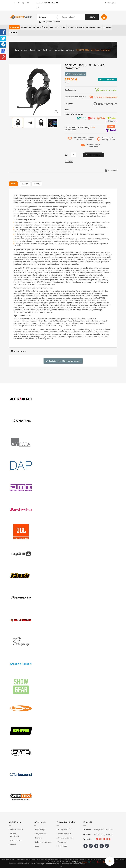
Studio (69, 27)
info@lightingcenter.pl (103, 835)
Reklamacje (63, 842)
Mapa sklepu (40, 830)
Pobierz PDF (111, 171)
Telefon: (88, 840)
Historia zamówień (14, 835)
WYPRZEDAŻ (14, 27)
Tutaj (78, 140)
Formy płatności (65, 830)
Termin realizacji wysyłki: (75, 97)
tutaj (84, 864)
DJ (33, 27)
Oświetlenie (26, 27)
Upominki (105, 27)
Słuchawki (89, 27)
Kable (97, 27)
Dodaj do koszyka (93, 155)
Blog (37, 847)
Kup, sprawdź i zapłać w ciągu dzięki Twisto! (80, 129)
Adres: (87, 830)
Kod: (67, 110)
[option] (17, 123)
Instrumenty (59, 27)
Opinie (37, 184)
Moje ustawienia (17, 830)
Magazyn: (69, 104)
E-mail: (87, 835)
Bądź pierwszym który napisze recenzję (63, 361)
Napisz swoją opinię (75, 74)
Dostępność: (70, 90)
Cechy (25, 184)
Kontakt (13, 33)
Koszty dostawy (64, 834)
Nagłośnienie (42, 27)
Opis (13, 184)
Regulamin (62, 847)
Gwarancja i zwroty (66, 838)
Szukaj (92, 17)
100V (51, 27)
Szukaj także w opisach (50, 22)
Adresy (13, 845)
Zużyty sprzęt (41, 834)
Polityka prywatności (44, 842)
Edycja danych (16, 841)
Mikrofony (78, 27)
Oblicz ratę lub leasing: (75, 115)
